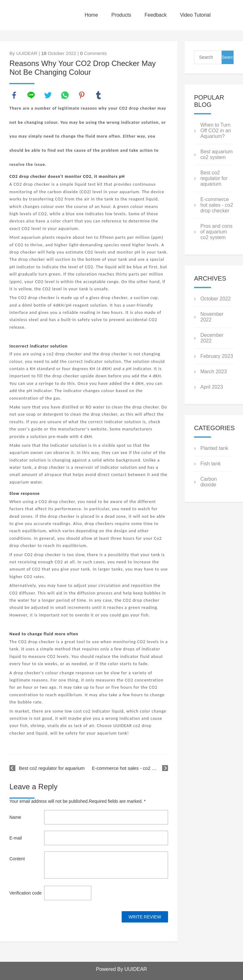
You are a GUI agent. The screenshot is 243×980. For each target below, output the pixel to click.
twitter (48, 95)
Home (91, 15)
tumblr (98, 95)
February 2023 (217, 356)
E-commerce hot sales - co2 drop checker (130, 768)
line (31, 95)
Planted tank (214, 448)
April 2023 (212, 387)
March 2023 (214, 372)
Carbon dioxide (209, 482)
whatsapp (65, 95)
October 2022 (216, 299)
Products (121, 15)
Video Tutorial (195, 15)
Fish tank (211, 464)
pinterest (82, 95)
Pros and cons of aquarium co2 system (216, 232)
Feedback (156, 15)
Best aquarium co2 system (217, 154)
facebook (14, 95)
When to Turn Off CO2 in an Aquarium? (216, 131)
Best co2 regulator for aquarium (52, 768)
